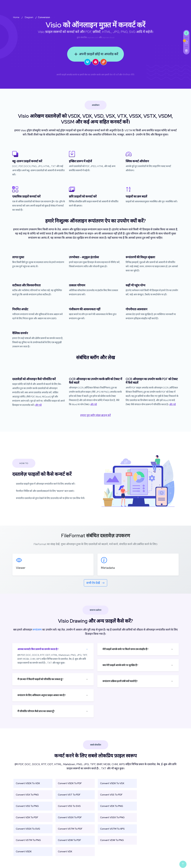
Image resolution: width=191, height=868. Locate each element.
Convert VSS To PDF (111, 795)
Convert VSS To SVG (69, 806)
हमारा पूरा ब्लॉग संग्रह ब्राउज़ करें (95, 415)
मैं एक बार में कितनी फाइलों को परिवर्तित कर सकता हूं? (40, 679)
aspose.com (93, 37)
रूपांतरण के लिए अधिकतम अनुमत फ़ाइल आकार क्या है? (42, 695)
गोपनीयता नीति (128, 75)
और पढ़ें (38, 405)
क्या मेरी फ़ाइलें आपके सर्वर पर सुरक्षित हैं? (120, 665)
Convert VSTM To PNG (28, 840)
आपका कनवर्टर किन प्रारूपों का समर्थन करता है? (38, 649)
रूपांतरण (37, 630)
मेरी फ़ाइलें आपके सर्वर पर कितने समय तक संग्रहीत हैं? (125, 649)
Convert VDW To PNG (112, 840)
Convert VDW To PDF (69, 840)
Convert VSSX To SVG (28, 829)
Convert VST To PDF (69, 795)
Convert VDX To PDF (27, 817)
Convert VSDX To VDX (28, 783)
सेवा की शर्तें (114, 75)
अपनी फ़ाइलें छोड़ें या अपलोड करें (96, 54)
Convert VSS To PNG (27, 806)
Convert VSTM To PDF (70, 829)
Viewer (21, 568)
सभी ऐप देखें (95, 583)
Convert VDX (65, 851)
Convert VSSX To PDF (70, 817)
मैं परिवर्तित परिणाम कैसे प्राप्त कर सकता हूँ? (36, 711)
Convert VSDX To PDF (70, 783)
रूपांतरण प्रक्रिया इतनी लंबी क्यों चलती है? (120, 681)
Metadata (108, 568)
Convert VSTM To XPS (112, 829)
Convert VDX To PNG (112, 806)
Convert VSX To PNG (27, 795)
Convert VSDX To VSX (112, 783)
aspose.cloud (108, 37)
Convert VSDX (24, 851)
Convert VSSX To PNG (112, 817)
